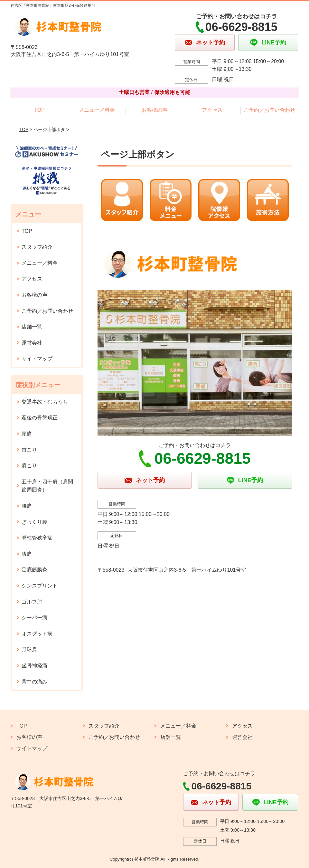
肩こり (29, 466)
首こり (29, 450)
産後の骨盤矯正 (40, 418)
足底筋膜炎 (34, 570)
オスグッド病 (37, 634)
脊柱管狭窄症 (37, 538)
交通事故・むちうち (45, 402)
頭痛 (27, 434)
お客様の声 (154, 110)
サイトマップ (37, 359)
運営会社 (32, 343)
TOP (39, 110)
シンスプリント (40, 586)
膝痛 (27, 554)
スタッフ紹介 (37, 247)
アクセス (212, 110)
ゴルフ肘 (32, 602)
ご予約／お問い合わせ (269, 110)
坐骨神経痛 (34, 666)
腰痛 (27, 506)
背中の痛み (34, 682)
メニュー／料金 (97, 110)
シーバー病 (34, 618)
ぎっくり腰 (34, 522)
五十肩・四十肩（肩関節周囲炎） (47, 486)
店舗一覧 (32, 327)
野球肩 (29, 649)
